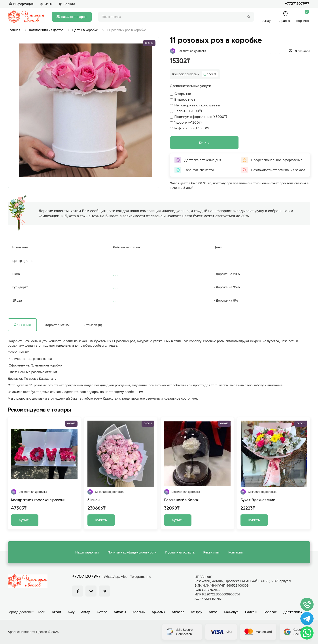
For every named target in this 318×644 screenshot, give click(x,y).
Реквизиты (212, 552)
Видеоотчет (183, 100)
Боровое (270, 612)
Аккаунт (268, 21)
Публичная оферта (180, 552)
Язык (46, 4)
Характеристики (57, 325)
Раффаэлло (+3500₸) (189, 128)
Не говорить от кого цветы (195, 106)
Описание (22, 325)
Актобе (102, 612)
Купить (204, 143)
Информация (21, 4)
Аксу (71, 612)
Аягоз (213, 612)
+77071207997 (297, 4)
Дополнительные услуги (191, 86)
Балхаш (251, 612)
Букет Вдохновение (258, 500)
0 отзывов (299, 51)
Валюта (67, 4)
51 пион (94, 500)
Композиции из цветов (46, 30)
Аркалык (158, 612)
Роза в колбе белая (181, 500)
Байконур (231, 612)
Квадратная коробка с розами (38, 500)
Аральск (139, 612)
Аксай (56, 612)
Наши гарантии (87, 552)
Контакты (236, 552)
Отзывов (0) (93, 325)
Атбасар (178, 612)
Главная (14, 30)
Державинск (293, 612)
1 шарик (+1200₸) (186, 123)
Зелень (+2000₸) (186, 111)
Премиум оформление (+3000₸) (199, 117)
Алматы (120, 612)
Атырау (196, 612)
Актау (86, 612)
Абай (41, 612)
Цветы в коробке (85, 30)
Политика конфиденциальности (132, 552)
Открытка (181, 94)
